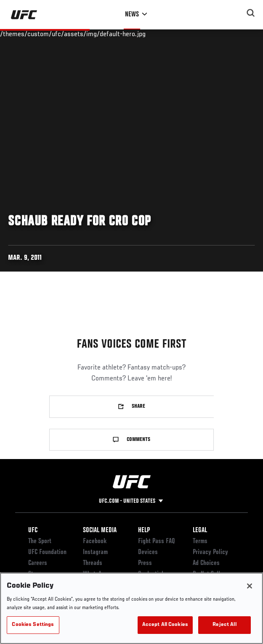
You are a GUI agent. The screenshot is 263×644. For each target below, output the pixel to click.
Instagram (95, 552)
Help (144, 531)
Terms (200, 541)
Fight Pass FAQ (157, 541)
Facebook (95, 541)
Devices (148, 552)
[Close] (250, 586)
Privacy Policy (210, 552)
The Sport (40, 541)
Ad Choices (206, 563)
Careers (38, 563)
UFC (33, 531)
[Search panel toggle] (251, 13)
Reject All (224, 625)
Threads (93, 563)
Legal (200, 531)
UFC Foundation (47, 552)
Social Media (100, 531)
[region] (131, 608)
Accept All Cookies (165, 625)
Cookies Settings (33, 625)
